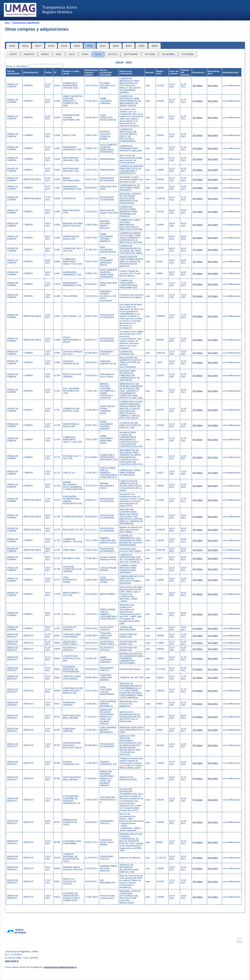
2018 (51, 46)
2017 (38, 46)
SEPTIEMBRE (131, 54)
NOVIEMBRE (169, 54)
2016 (25, 46)
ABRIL (59, 54)
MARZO (45, 54)
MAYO (72, 54)
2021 (90, 46)
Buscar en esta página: (17, 66)
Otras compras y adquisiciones (26, 23)
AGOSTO (113, 54)
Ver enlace (198, 85)
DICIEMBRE (188, 54)
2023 (116, 46)
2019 (64, 46)
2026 (154, 46)
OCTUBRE (150, 54)
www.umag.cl (12, 961)
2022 (103, 46)
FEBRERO (29, 54)
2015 (12, 46)
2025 (142, 46)
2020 (77, 46)
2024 (129, 46)
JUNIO (85, 54)
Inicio (7, 23)
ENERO (13, 54)
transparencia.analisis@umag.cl (60, 967)
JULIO (98, 54)
